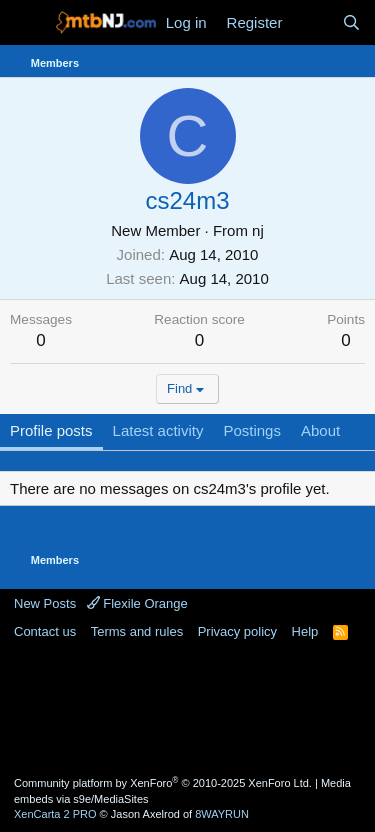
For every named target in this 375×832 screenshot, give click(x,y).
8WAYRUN (222, 814)
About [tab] (320, 430)
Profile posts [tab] (51, 430)
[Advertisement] (188, 706)
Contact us (45, 631)
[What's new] (311, 22)
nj (258, 230)
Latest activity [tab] (158, 430)
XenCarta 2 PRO (55, 814)
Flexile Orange (137, 603)
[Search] (351, 22)
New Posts (45, 603)
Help (305, 631)
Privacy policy (237, 631)
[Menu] (27, 23)
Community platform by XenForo (163, 783)
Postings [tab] (252, 430)
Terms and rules (137, 631)
